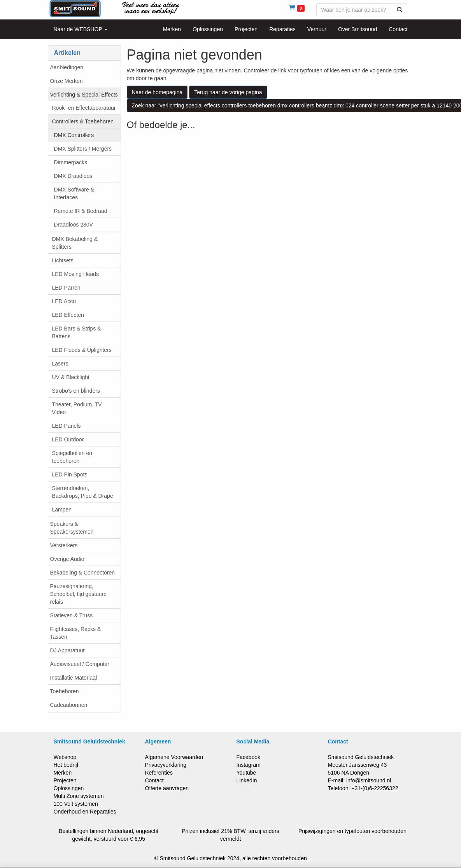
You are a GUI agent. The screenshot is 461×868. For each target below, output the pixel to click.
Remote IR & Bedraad (81, 211)
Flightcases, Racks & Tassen (76, 633)
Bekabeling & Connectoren (83, 573)
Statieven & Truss (72, 615)
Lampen (62, 510)
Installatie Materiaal (74, 678)
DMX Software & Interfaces (74, 193)
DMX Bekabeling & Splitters (75, 243)
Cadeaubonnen (69, 705)
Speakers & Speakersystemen (72, 528)
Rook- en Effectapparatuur (84, 108)
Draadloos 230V (74, 225)
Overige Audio (67, 559)
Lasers (60, 364)
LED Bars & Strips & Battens (77, 332)
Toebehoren (65, 691)
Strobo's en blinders (76, 391)
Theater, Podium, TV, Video (78, 408)
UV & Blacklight (71, 377)
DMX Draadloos (73, 176)
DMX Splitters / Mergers (83, 149)
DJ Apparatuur (68, 650)
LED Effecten (68, 315)
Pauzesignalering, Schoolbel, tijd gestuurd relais (79, 594)
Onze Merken (67, 81)
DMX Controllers (74, 135)
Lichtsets (63, 260)
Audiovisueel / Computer (80, 664)
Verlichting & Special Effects (84, 95)
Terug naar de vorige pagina (228, 92)
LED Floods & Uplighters (82, 350)
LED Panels (67, 426)
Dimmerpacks (71, 162)
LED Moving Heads (76, 274)
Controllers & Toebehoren (83, 121)
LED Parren (66, 288)
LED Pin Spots (70, 474)
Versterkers (64, 545)
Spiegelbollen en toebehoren (72, 457)
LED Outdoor (68, 439)
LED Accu (64, 301)
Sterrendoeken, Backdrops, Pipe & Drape (83, 492)
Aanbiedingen (67, 67)
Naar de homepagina (157, 92)
